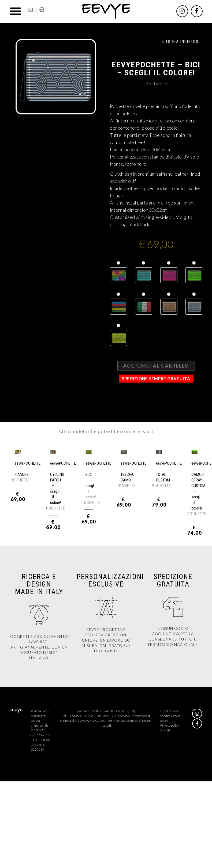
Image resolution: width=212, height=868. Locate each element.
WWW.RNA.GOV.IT (94, 721)
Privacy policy (170, 725)
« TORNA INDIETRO (180, 42)
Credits (165, 730)
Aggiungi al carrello (156, 366)
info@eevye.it (141, 716)
